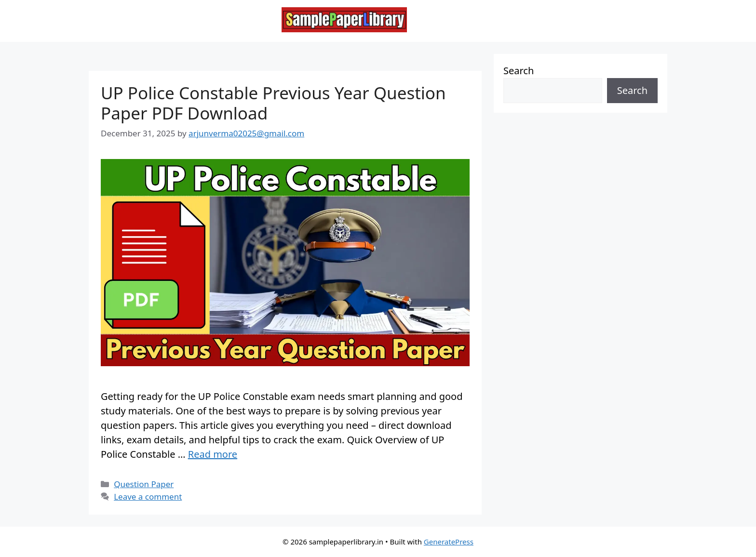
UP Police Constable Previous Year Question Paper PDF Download (273, 103)
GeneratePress (449, 542)
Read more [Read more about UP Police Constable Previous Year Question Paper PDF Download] (213, 454)
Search (519, 71)
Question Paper (144, 484)
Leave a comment (148, 497)
